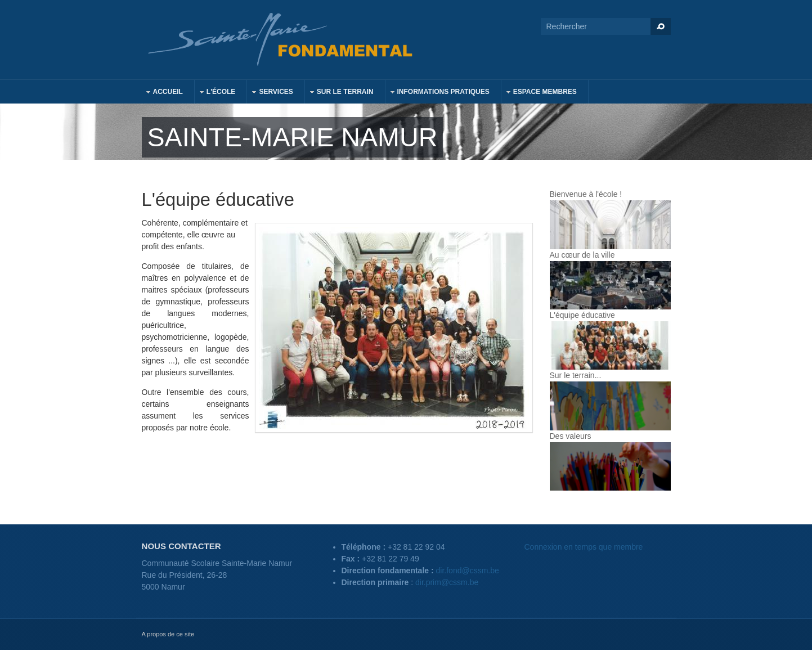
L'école (216, 93)
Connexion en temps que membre (584, 547)
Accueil (162, 93)
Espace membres (539, 93)
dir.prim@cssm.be (447, 582)
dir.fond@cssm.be (468, 570)
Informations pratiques (438, 93)
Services (270, 93)
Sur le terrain (340, 93)
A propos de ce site (168, 634)
